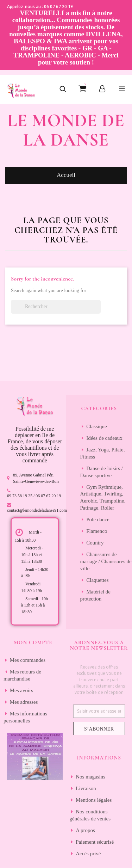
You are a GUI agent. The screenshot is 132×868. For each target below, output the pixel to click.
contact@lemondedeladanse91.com (37, 510)
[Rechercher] (56, 307)
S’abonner (99, 729)
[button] (63, 90)
